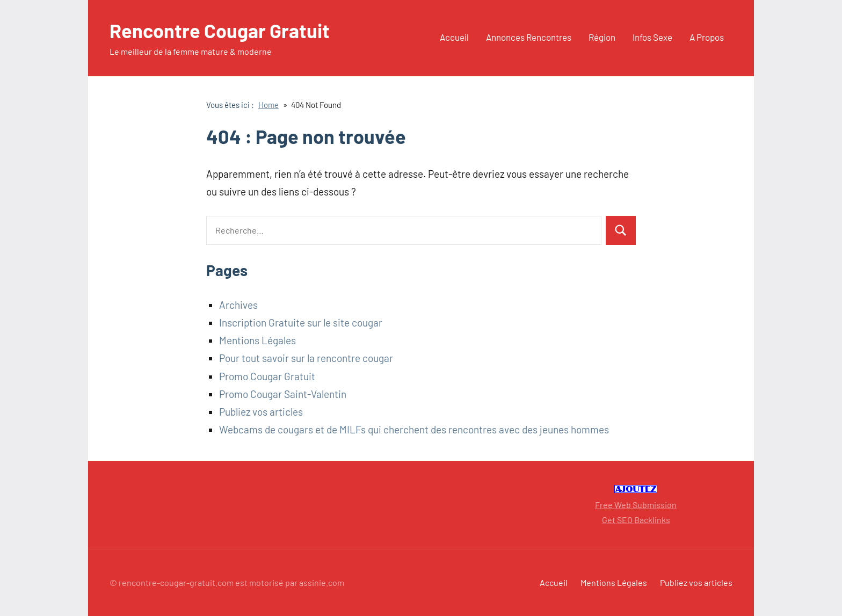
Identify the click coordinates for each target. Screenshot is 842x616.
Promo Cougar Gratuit (267, 376)
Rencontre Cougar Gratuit (220, 30)
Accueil (454, 37)
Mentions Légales (257, 340)
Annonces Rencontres (529, 37)
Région (602, 37)
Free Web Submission (636, 505)
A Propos (707, 37)
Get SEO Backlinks (636, 520)
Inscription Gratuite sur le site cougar (301, 323)
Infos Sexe (652, 37)
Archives (238, 305)
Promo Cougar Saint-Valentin (283, 394)
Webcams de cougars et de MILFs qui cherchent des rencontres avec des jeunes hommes (414, 429)
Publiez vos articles (261, 412)
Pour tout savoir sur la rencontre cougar (306, 358)
